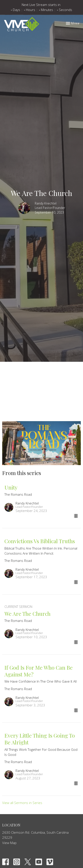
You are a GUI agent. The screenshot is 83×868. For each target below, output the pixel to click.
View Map (9, 843)
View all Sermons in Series (22, 803)
